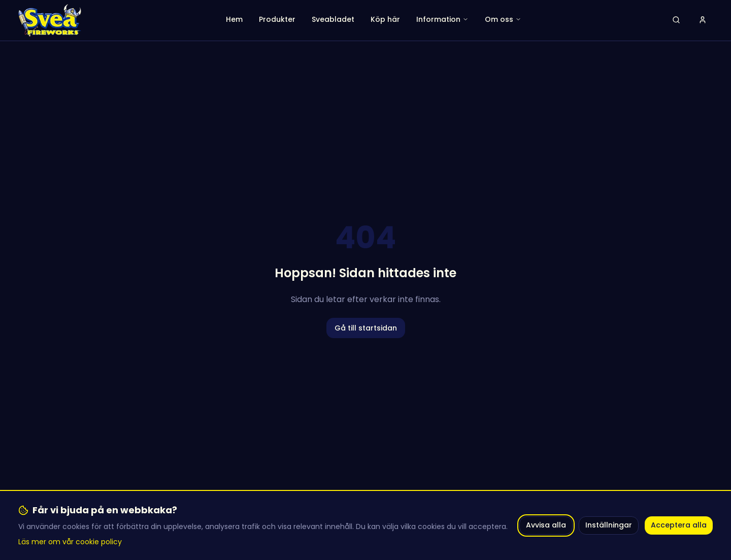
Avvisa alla (546, 525)
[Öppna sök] (676, 20)
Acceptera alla (679, 525)
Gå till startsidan (366, 328)
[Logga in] (703, 20)
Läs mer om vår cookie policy (70, 542)
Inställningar (609, 525)
